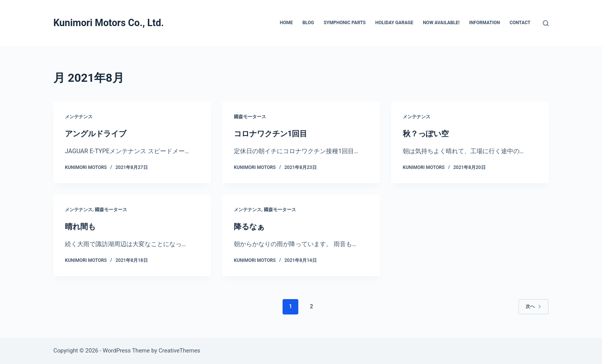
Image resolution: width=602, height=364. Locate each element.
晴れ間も (80, 227)
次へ (533, 306)
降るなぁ (249, 227)
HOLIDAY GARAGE (394, 23)
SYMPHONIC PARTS (345, 23)
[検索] (546, 23)
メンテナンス (79, 117)
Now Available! (441, 23)
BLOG (308, 23)
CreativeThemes (179, 351)
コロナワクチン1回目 (270, 134)
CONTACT (520, 23)
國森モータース (250, 117)
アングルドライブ (96, 134)
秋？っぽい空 (426, 134)
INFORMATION (485, 23)
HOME (286, 23)
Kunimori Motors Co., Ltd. (109, 23)
